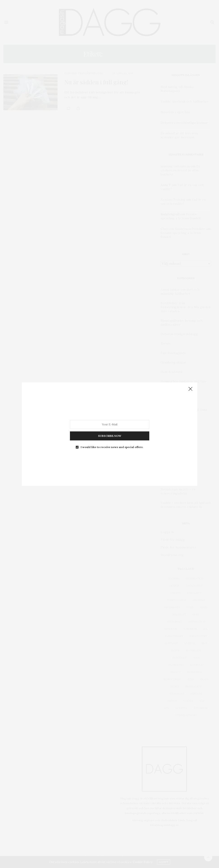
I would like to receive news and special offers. (112, 447)
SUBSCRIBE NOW (110, 436)
